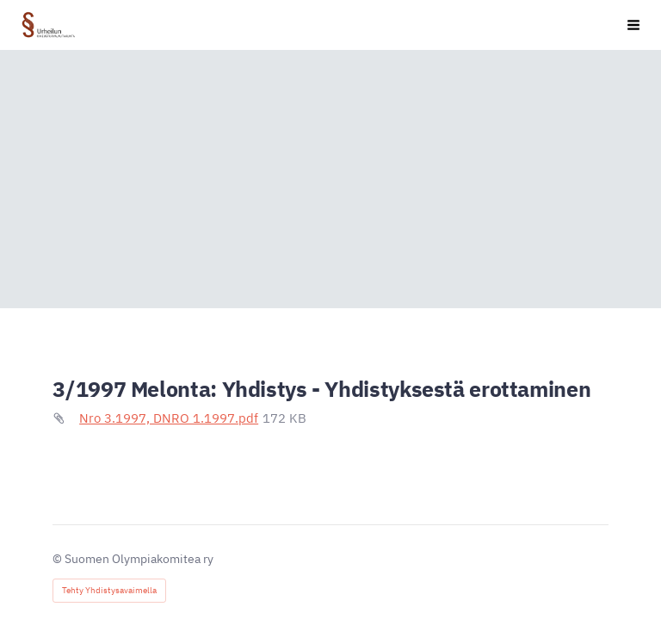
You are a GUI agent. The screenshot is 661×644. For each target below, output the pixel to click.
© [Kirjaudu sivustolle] (59, 559)
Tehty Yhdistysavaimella (109, 590)
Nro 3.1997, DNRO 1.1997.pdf (169, 418)
